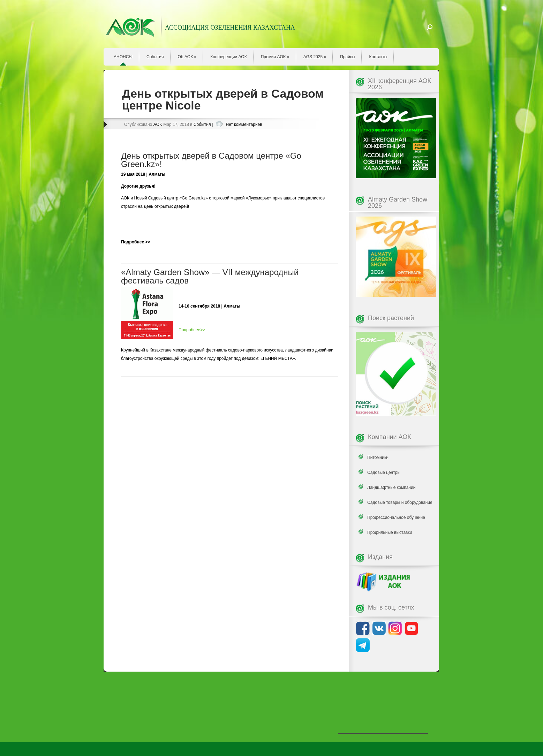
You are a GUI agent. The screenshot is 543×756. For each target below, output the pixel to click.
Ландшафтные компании (391, 487)
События (155, 57)
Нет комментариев (244, 124)
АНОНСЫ (123, 57)
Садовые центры (384, 472)
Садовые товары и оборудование (400, 502)
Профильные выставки (390, 532)
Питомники (378, 458)
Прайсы (348, 57)
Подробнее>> (192, 330)
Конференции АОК (229, 57)
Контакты (378, 57)
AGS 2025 (315, 57)
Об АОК (187, 57)
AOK (158, 124)
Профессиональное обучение (396, 517)
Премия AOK (275, 57)
